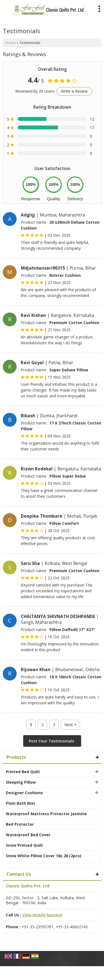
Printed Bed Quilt (23, 772)
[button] (42, 915)
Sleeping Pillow (21, 782)
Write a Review (74, 91)
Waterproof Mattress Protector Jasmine (46, 814)
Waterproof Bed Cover (28, 835)
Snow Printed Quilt (24, 845)
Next (70, 725)
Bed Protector (20, 824)
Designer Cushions (24, 793)
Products (16, 757)
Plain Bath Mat (21, 803)
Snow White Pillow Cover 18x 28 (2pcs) (44, 856)
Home (11, 43)
